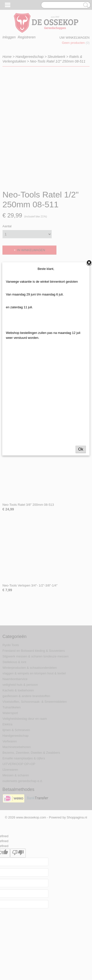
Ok (81, 455)
